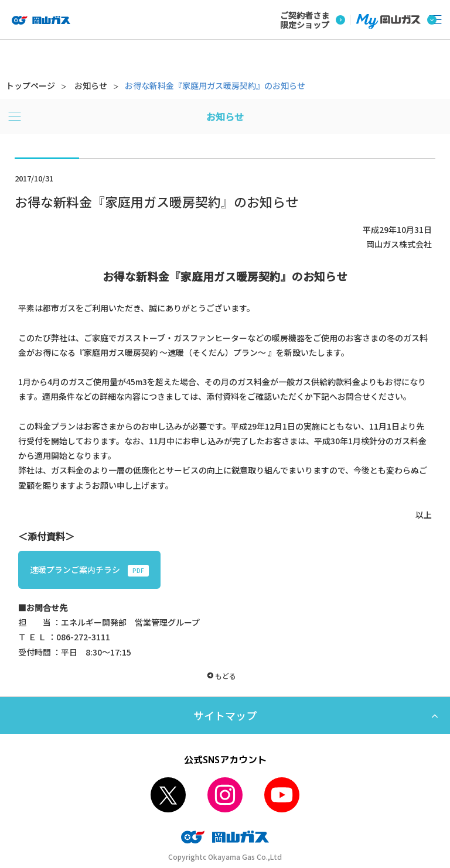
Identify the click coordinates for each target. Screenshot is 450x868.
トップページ (30, 85)
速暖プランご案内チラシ (89, 570)
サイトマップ (225, 715)
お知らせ (91, 85)
